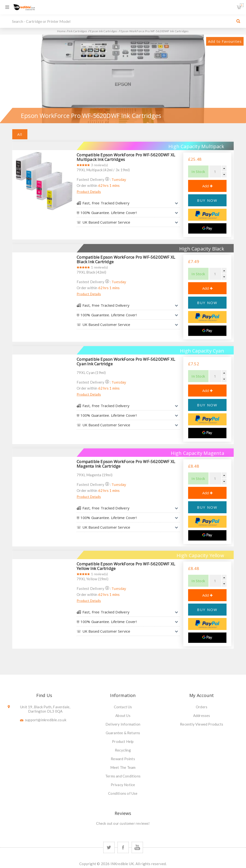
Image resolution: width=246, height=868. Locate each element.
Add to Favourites (225, 41)
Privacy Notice (123, 785)
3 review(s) (99, 165)
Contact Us (123, 707)
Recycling (123, 750)
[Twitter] (109, 847)
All (20, 134)
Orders (202, 707)
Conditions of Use (123, 793)
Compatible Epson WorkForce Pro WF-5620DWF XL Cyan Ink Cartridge (126, 361)
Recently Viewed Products (202, 724)
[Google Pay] (207, 228)
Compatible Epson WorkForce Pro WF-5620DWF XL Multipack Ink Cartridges (126, 157)
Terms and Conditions (123, 776)
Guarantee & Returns (123, 733)
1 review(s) (99, 267)
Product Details (89, 192)
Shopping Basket (242, 5)
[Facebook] (123, 847)
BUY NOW (207, 200)
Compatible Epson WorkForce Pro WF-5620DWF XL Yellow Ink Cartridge (126, 566)
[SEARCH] (122, 21)
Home (61, 31)
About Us (123, 715)
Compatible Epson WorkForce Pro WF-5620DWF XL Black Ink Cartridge (126, 259)
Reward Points (123, 759)
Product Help (123, 741)
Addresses (202, 715)
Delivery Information (123, 724)
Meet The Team (123, 767)
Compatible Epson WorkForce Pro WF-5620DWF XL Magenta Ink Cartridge (126, 464)
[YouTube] (137, 847)
